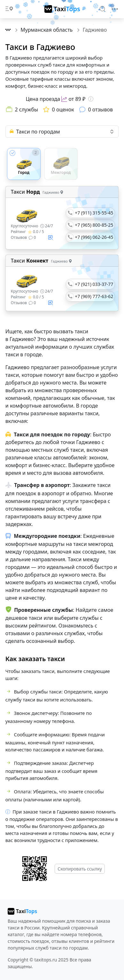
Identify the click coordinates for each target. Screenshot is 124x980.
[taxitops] (22, 911)
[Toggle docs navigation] (9, 9)
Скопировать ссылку (80, 869)
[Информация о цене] (91, 99)
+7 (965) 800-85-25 (94, 225)
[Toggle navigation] (115, 9)
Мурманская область (47, 30)
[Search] (103, 9)
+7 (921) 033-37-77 (94, 284)
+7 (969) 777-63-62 (94, 296)
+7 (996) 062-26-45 (94, 237)
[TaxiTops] (62, 9)
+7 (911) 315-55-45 (94, 213)
